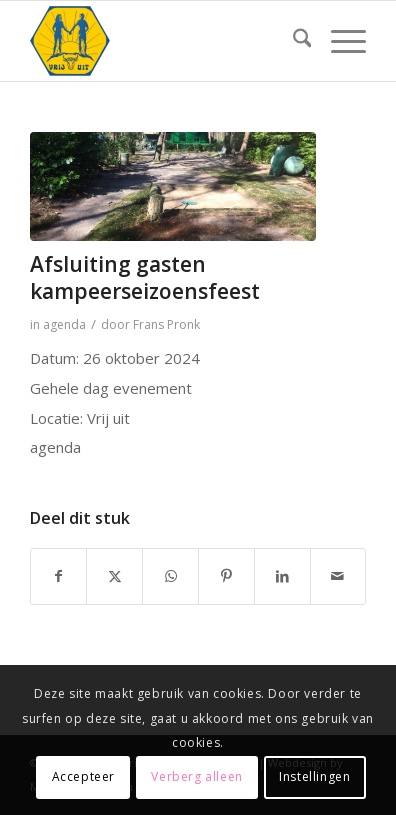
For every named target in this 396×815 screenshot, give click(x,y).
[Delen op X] (114, 576)
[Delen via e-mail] (338, 576)
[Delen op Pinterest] (226, 576)
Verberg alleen (196, 776)
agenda (64, 324)
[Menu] (338, 41)
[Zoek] (292, 41)
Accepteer (83, 776)
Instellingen (314, 776)
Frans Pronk (166, 324)
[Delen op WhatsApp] (170, 576)
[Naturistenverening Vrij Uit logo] (164, 41)
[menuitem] (292, 41)
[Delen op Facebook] (59, 576)
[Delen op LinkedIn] (282, 576)
